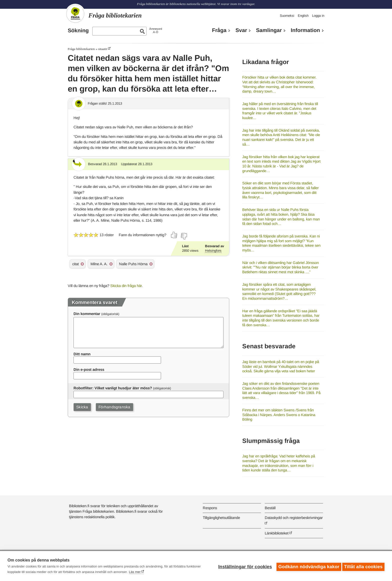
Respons (210, 508)
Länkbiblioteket (277, 533)
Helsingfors (213, 251)
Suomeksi (287, 16)
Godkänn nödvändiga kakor (307, 566)
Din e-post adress (89, 369)
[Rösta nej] (184, 236)
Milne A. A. (99, 264)
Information (305, 30)
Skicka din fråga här (126, 286)
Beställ (270, 508)
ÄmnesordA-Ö (156, 30)
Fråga (219, 30)
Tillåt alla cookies (363, 566)
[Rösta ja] (174, 235)
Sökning (78, 31)
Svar (241, 30)
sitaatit (102, 49)
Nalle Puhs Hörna (133, 264)
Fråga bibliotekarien (81, 49)
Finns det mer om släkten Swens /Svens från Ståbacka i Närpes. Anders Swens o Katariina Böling (279, 415)
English (303, 16)
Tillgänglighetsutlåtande (221, 518)
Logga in (318, 16)
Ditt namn (82, 354)
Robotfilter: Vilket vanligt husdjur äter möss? (113, 388)
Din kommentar (87, 314)
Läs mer (135, 572)
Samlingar (269, 30)
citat (75, 264)
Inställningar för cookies (243, 566)
